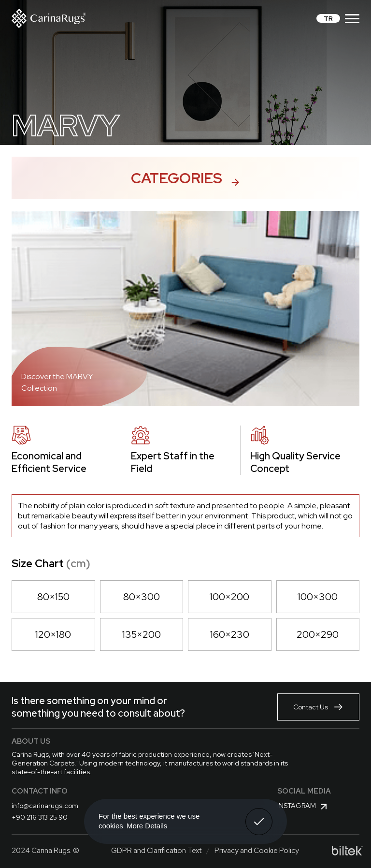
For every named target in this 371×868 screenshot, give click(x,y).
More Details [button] (147, 826)
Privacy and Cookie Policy (257, 851)
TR (328, 18)
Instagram (303, 807)
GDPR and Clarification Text (156, 851)
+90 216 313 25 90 (40, 817)
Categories (186, 178)
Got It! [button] (259, 814)
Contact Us (318, 707)
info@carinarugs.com (45, 806)
